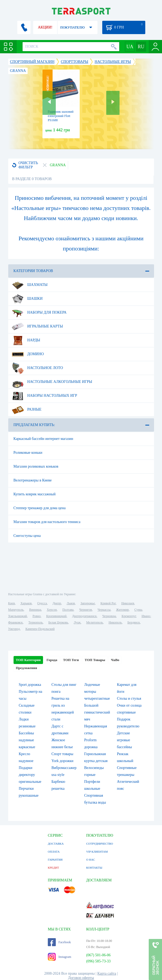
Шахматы (30, 285)
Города (52, 660)
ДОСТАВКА (56, 844)
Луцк (77, 622)
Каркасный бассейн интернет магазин (43, 439)
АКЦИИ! (45, 27)
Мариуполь (16, 610)
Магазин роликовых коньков (36, 466)
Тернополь (36, 622)
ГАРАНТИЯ (55, 860)
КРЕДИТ (53, 868)
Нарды (26, 340)
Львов (71, 603)
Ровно (37, 616)
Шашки (27, 299)
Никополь (115, 622)
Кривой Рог (108, 603)
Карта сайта (107, 973)
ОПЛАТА (54, 852)
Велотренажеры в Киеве (33, 480)
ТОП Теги (71, 660)
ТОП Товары (95, 660)
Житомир (122, 610)
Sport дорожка (30, 685)
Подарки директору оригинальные (30, 775)
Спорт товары (62, 754)
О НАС (90, 860)
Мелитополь (95, 622)
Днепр (57, 603)
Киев (12, 603)
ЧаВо (115, 660)
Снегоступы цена (27, 536)
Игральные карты (37, 326)
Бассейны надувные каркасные (27, 740)
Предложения (27, 668)
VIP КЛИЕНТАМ (97, 852)
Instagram (59, 957)
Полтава (68, 610)
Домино (28, 354)
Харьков (26, 603)
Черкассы (104, 610)
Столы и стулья (129, 698)
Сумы (138, 610)
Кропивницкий (56, 616)
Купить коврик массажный (35, 494)
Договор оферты (81, 978)
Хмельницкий (18, 616)
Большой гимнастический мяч (97, 712)
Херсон (52, 610)
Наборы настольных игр (44, 396)
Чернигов (86, 610)
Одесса (42, 603)
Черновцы (109, 616)
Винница (35, 610)
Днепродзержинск (84, 616)
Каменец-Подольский (40, 629)
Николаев (128, 603)
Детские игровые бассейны (124, 740)
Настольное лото (37, 368)
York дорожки (63, 761)
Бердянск (134, 622)
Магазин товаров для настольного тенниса (47, 522)
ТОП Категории (28, 660)
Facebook (59, 942)
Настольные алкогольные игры (52, 382)
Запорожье (88, 603)
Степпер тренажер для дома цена (40, 508)
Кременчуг (129, 616)
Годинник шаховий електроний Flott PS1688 (61, 116)
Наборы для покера (39, 313)
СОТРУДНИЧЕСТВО (99, 844)
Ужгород (14, 629)
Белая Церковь (58, 622)
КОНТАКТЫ (94, 868)
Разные (27, 410)
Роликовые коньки (28, 453)
